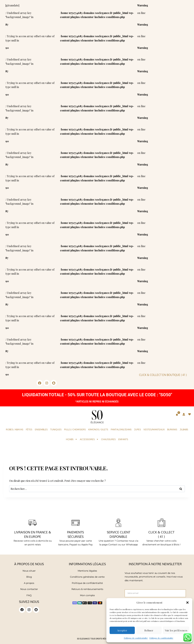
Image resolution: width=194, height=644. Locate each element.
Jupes (137, 429)
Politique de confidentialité (136, 638)
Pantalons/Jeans (121, 429)
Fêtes (29, 429)
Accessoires (89, 439)
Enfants (123, 439)
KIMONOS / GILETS (98, 429)
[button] (187, 603)
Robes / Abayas (15, 429)
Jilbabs (184, 429)
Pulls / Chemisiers (75, 429)
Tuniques (56, 429)
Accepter (122, 630)
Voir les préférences (176, 630)
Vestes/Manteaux (154, 429)
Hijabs (72, 439)
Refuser (149, 630)
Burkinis (172, 429)
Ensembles (41, 429)
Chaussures (108, 439)
